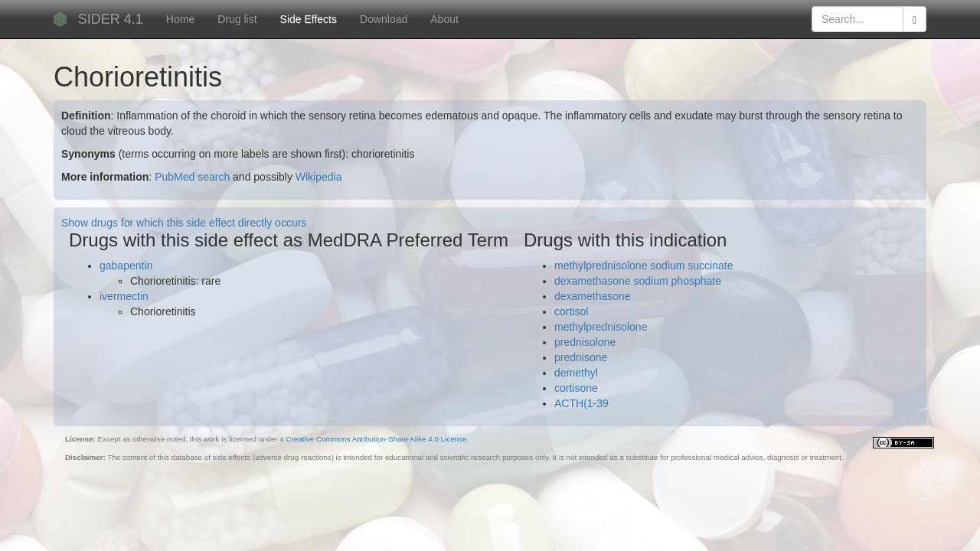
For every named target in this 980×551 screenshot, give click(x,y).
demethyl (576, 373)
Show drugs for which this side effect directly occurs (184, 223)
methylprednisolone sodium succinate (644, 266)
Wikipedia (319, 177)
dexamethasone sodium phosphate (638, 281)
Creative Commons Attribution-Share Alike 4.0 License (377, 439)
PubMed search (192, 177)
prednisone (581, 357)
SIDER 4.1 (111, 19)
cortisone (576, 388)
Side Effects (309, 19)
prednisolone (585, 342)
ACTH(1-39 (581, 403)
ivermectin (124, 296)
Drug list (237, 19)
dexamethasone (593, 296)
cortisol (571, 311)
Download (384, 19)
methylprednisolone (601, 327)
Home (180, 19)
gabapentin (126, 266)
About (444, 19)
